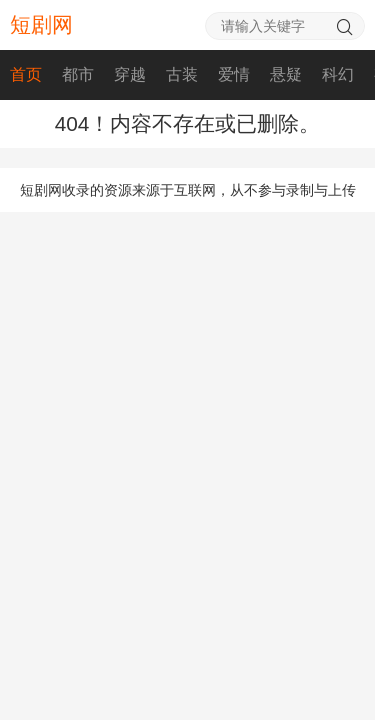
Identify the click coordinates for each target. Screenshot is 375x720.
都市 (78, 74)
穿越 (130, 74)
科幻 (338, 74)
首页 (26, 74)
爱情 (234, 74)
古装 (182, 74)
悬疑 (286, 74)
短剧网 (41, 24)
